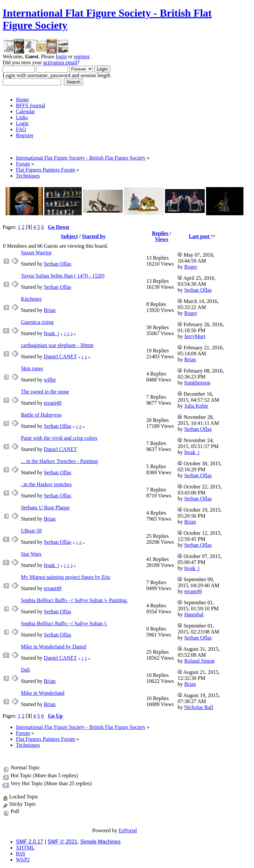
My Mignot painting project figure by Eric (66, 577)
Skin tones (32, 368)
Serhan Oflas (57, 264)
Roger (191, 267)
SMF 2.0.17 (30, 842)
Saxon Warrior (36, 253)
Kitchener (31, 299)
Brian (50, 310)
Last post (202, 236)
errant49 (52, 403)
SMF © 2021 (63, 842)
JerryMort (195, 336)
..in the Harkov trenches (46, 484)
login (61, 56)
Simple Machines (101, 842)
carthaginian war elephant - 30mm (57, 345)
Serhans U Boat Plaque (45, 508)
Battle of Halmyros (41, 415)
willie (50, 380)
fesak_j (51, 333)
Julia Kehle (196, 406)
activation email (60, 62)
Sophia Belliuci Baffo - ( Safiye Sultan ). (64, 623)
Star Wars (31, 554)
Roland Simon (199, 661)
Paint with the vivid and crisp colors (59, 438)
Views (161, 239)
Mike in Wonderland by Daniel (54, 647)
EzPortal (128, 830)
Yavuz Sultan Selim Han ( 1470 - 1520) (63, 276)
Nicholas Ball (199, 707)
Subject (69, 236)
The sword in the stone (45, 392)
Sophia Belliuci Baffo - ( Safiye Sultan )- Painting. (74, 600)
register (82, 56)
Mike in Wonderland (43, 693)
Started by (94, 236)
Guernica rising (37, 322)
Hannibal (194, 614)
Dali (25, 670)
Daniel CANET (60, 357)
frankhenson (197, 383)
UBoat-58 (31, 531)
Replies (160, 233)
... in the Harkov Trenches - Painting (59, 461)
